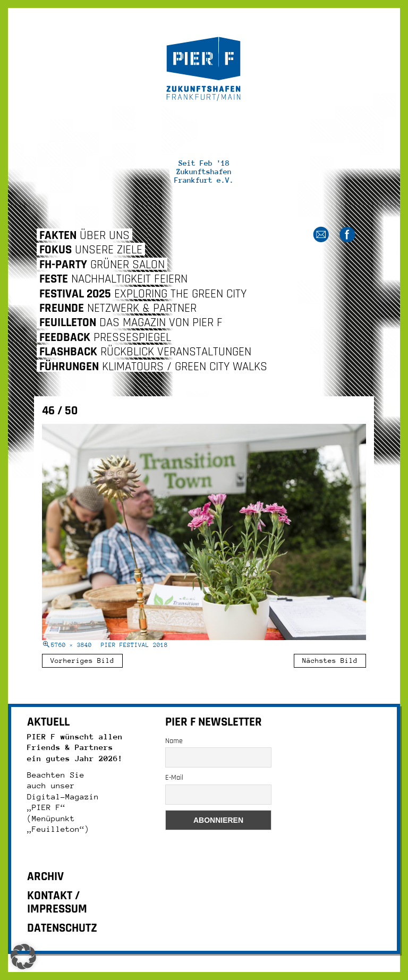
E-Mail (174, 778)
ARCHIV (45, 877)
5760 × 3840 (71, 645)
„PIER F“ (46, 807)
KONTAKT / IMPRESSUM (57, 902)
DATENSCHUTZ (62, 928)
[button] (23, 957)
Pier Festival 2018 (134, 645)
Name (174, 741)
